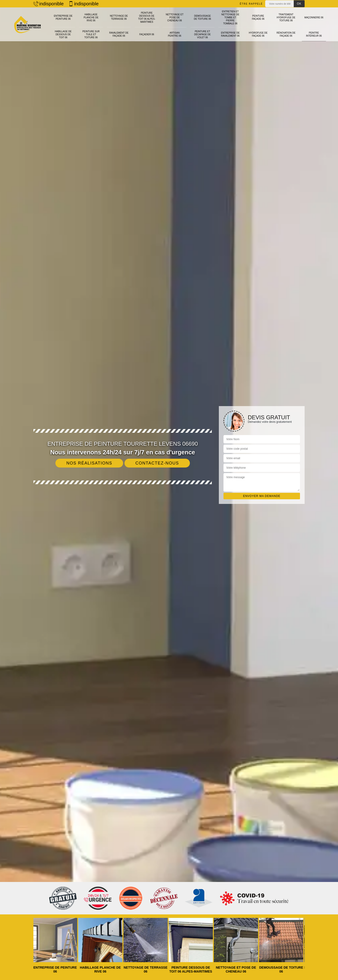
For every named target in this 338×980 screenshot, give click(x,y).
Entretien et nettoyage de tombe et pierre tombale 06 (230, 15)
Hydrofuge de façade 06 (258, 29)
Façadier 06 (147, 29)
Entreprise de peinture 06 (63, 15)
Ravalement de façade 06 (119, 29)
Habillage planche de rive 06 (91, 15)
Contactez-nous (157, 463)
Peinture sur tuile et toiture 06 (91, 29)
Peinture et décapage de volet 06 (202, 29)
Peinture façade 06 (258, 15)
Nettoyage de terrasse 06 (119, 15)
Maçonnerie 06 (314, 15)
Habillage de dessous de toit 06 (63, 29)
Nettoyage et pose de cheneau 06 (175, 15)
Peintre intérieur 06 (314, 29)
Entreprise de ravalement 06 (230, 29)
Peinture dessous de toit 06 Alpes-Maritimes (147, 15)
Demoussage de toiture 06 (202, 15)
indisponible (49, 4)
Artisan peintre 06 (175, 29)
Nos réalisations (89, 463)
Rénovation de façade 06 (286, 29)
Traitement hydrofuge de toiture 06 (286, 15)
